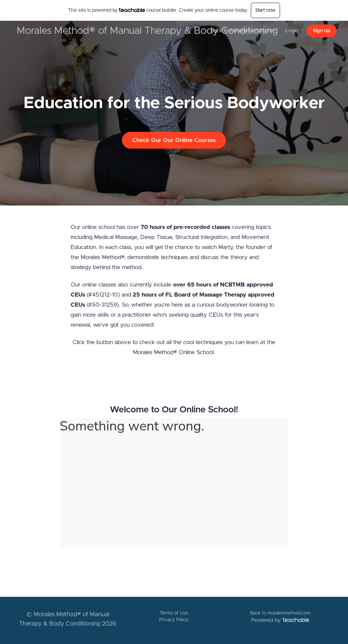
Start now (265, 10)
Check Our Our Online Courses (174, 140)
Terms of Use (174, 613)
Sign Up (322, 31)
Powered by (280, 620)
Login (292, 31)
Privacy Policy (174, 620)
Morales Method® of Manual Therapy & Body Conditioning (147, 31)
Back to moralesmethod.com (243, 31)
